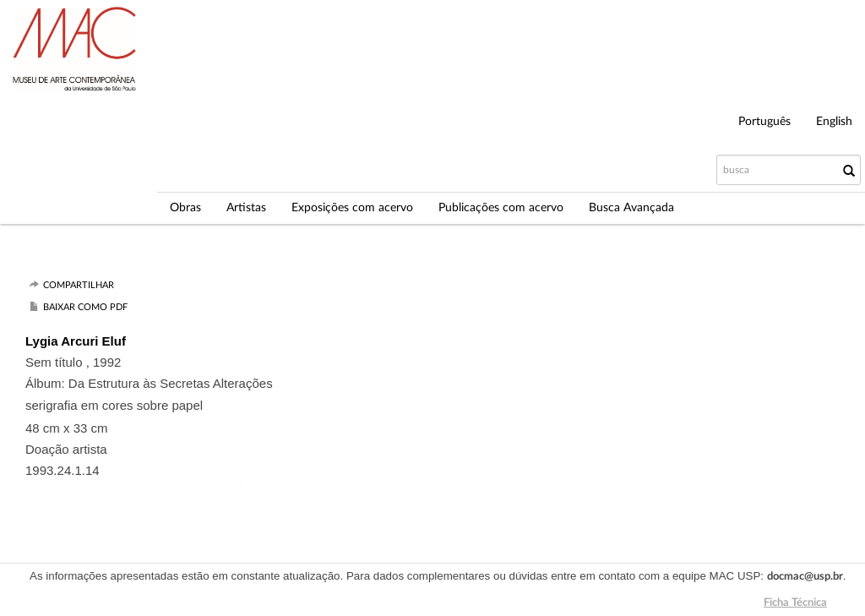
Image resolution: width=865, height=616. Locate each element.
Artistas (246, 208)
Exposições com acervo (352, 208)
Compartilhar (79, 285)
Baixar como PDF (85, 307)
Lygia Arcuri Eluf (76, 341)
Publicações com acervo (501, 208)
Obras (185, 208)
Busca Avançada (631, 208)
